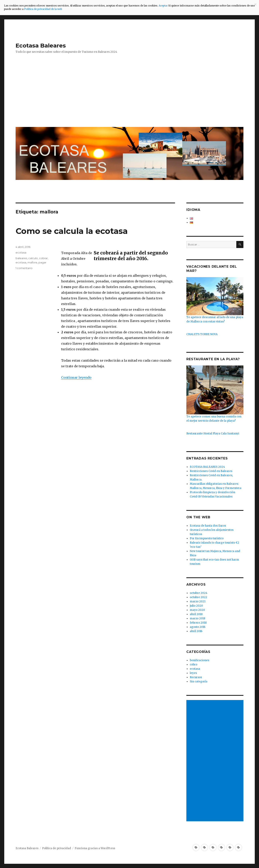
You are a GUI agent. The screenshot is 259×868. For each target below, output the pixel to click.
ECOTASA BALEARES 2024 (207, 467)
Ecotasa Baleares (41, 45)
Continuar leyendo (76, 377)
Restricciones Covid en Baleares (211, 471)
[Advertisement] (130, 93)
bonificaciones (200, 660)
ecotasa (21, 252)
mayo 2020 (197, 610)
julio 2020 (196, 606)
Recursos (196, 677)
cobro (194, 665)
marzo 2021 (198, 601)
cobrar (43, 258)
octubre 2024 (199, 593)
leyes (193, 673)
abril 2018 (196, 614)
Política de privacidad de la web (43, 9)
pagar (42, 262)
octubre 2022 (198, 597)
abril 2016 (196, 631)
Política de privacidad (57, 848)
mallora (32, 262)
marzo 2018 (197, 618)
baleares (21, 258)
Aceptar (163, 6)
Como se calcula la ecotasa (72, 231)
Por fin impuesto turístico (207, 538)
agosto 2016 (198, 627)
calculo (33, 258)
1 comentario (24, 268)
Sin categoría (199, 682)
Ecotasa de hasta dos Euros (208, 526)
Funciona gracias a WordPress (95, 848)
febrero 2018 (198, 623)
